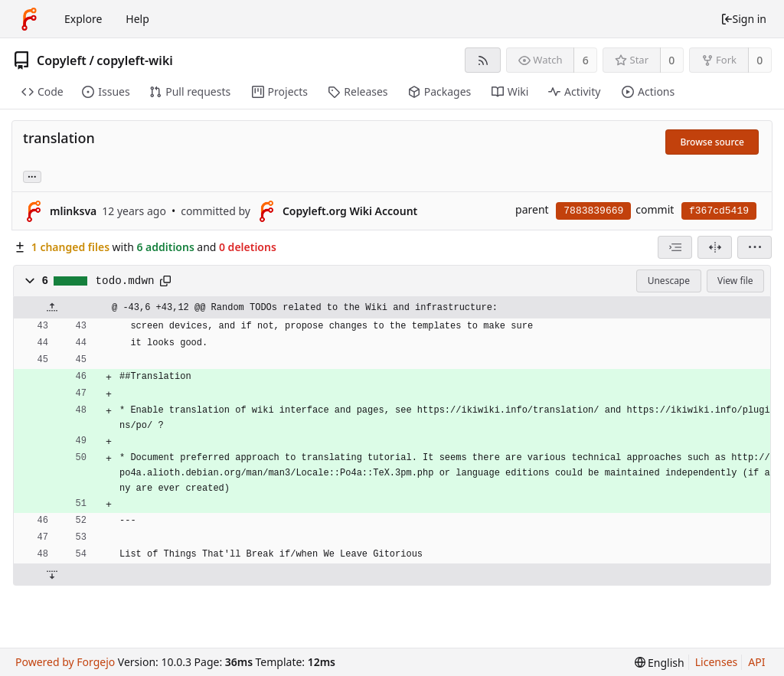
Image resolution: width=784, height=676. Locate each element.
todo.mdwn (125, 281)
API (756, 662)
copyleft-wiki (135, 60)
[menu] (755, 247)
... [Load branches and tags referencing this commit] (32, 176)
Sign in (743, 19)
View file (735, 281)
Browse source (712, 142)
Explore (83, 19)
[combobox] (675, 247)
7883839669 (593, 211)
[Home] (29, 19)
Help (137, 19)
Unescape (669, 281)
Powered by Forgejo (65, 662)
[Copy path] (165, 281)
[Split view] (715, 247)
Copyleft (62, 60)
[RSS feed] (483, 60)
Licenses (717, 662)
